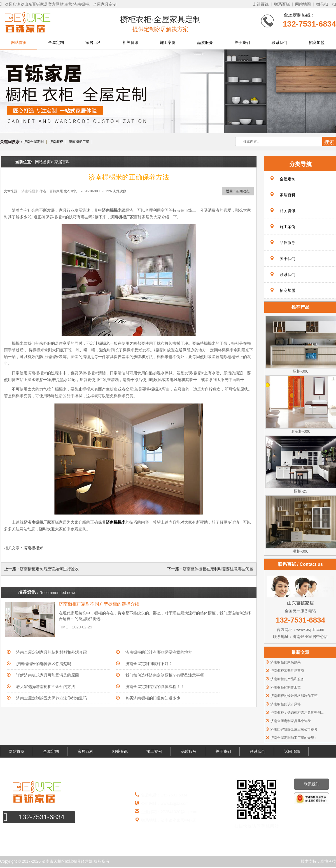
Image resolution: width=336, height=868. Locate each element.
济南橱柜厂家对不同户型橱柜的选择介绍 (99, 604)
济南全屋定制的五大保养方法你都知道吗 (52, 698)
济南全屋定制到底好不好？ (149, 664)
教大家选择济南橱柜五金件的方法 (46, 687)
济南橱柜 (56, 142)
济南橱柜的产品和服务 (287, 679)
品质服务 (205, 42)
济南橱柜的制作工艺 (286, 687)
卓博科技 (328, 861)
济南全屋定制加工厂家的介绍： (294, 738)
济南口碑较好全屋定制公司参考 (294, 729)
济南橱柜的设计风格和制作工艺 (294, 696)
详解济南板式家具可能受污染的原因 (48, 675)
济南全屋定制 (34, 142)
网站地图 (303, 4)
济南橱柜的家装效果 (286, 662)
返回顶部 (292, 751)
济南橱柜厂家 (79, 142)
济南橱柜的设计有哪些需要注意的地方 (159, 652)
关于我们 (242, 42)
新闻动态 (243, 191)
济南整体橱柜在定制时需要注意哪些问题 (218, 569)
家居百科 (93, 42)
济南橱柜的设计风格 (286, 704)
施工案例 (168, 42)
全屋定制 (56, 42)
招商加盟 (317, 42)
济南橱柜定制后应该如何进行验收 (49, 569)
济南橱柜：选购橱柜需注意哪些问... (297, 713)
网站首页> (44, 162)
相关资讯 (130, 42)
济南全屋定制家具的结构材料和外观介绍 (52, 652)
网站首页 (19, 42)
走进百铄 (261, 4)
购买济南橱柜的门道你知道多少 (153, 698)
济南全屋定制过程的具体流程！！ (155, 687)
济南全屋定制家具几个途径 (291, 721)
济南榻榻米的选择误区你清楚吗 (46, 664)
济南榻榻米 (30, 191)
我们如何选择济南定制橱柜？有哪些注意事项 (165, 675)
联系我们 (279, 42)
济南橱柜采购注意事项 (287, 671)
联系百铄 (282, 4)
